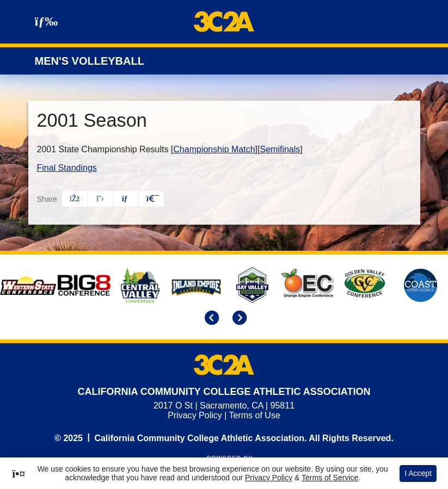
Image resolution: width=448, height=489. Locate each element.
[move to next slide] (238, 319)
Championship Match (214, 149)
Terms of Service (330, 478)
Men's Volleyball (90, 61)
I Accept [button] (418, 473)
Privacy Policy (195, 415)
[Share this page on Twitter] (100, 199)
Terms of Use (255, 415)
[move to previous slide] (210, 319)
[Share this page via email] (126, 199)
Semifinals (280, 149)
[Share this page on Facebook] (75, 199)
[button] (151, 199)
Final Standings (67, 168)
